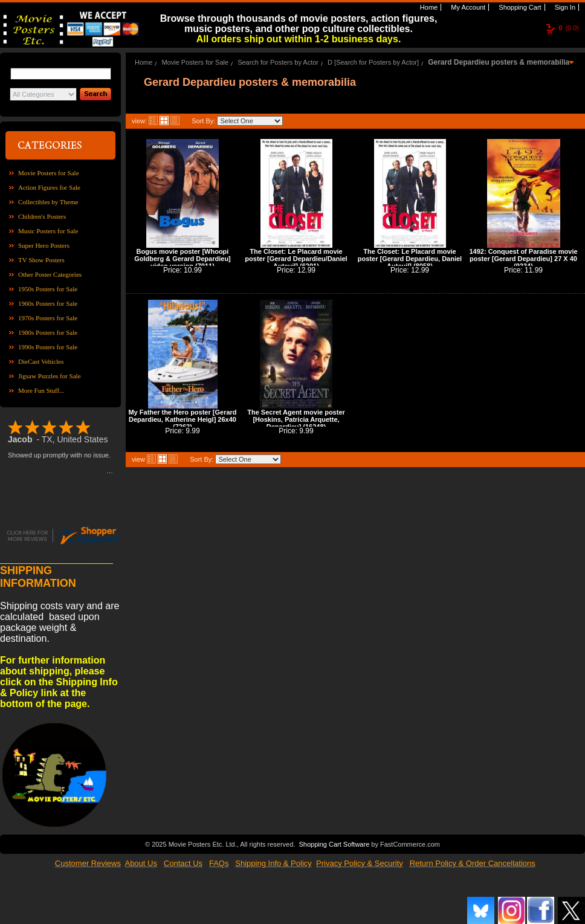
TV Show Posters (41, 260)
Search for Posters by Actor (278, 62)
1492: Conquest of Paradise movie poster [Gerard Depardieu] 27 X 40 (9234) (523, 259)
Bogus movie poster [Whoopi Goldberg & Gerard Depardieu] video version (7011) (183, 259)
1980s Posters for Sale (48, 332)
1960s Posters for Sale (48, 303)
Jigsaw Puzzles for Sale (50, 376)
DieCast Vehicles (41, 361)
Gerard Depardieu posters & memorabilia (499, 62)
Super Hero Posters (44, 245)
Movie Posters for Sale (49, 173)
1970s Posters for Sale (48, 318)
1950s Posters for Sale (48, 289)
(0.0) (569, 28)
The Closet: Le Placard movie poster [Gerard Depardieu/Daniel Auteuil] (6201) (296, 259)
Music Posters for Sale (48, 231)
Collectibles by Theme (48, 202)
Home (428, 7)
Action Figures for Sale (49, 187)
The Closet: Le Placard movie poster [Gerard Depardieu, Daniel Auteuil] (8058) (410, 259)
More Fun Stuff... (41, 390)
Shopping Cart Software (334, 843)
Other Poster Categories (50, 274)
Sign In (564, 7)
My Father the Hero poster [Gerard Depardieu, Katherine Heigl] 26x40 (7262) (182, 419)
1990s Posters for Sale (48, 347)
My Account (467, 7)
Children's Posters (42, 216)
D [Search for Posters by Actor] (373, 62)
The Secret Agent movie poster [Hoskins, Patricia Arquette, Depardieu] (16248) (296, 419)
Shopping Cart (519, 7)
